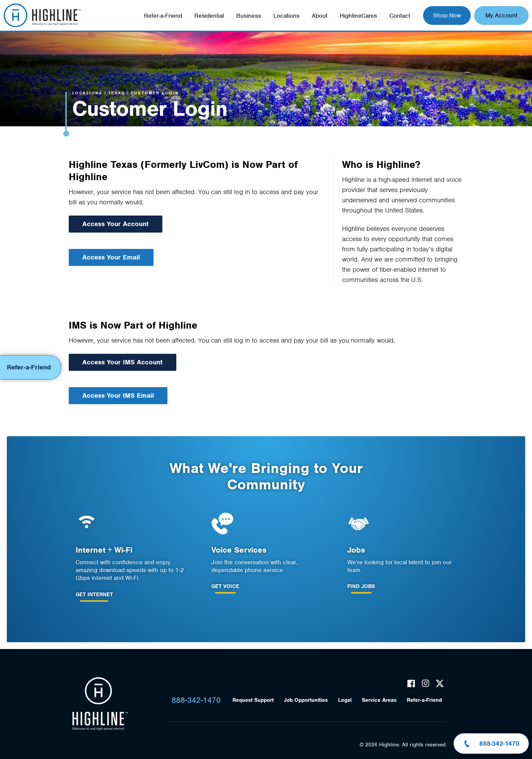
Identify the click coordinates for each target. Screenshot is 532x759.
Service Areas (379, 700)
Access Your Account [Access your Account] (116, 224)
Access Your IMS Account (115, 362)
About (320, 16)
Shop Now (447, 15)
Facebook (411, 683)
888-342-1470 (196, 700)
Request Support (253, 700)
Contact (400, 16)
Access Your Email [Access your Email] (111, 257)
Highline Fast (42, 15)
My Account (501, 15)
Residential (209, 16)
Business (249, 16)
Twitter (440, 683)
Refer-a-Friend (163, 16)
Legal (345, 700)
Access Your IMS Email (110, 396)
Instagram (425, 683)
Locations (286, 16)
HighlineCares (358, 16)
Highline (100, 704)
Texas (117, 93)
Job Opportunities (306, 700)
